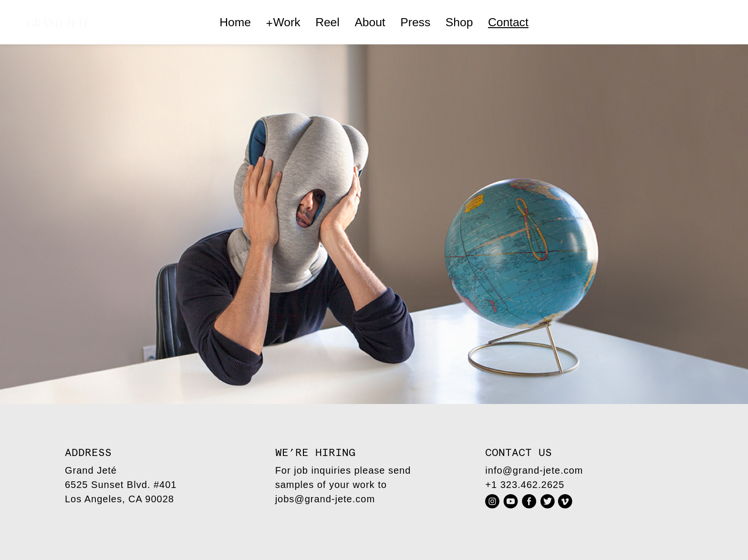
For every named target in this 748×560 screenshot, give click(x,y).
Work (283, 23)
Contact (508, 22)
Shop (459, 22)
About (370, 22)
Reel (327, 22)
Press (415, 22)
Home (235, 22)
